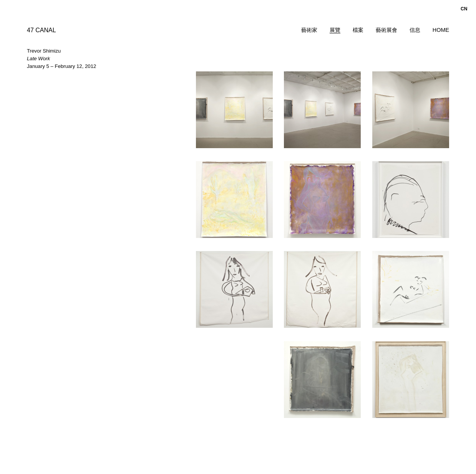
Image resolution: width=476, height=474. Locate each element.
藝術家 (309, 30)
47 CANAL (41, 30)
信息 (415, 30)
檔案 (358, 30)
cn (464, 9)
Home (441, 30)
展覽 (335, 30)
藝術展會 (386, 30)
